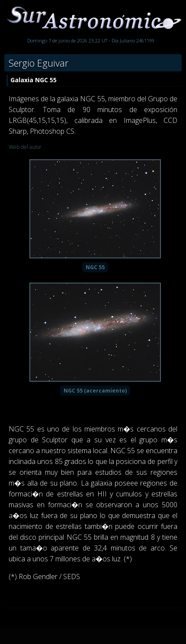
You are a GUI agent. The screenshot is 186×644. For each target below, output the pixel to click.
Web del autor (25, 147)
